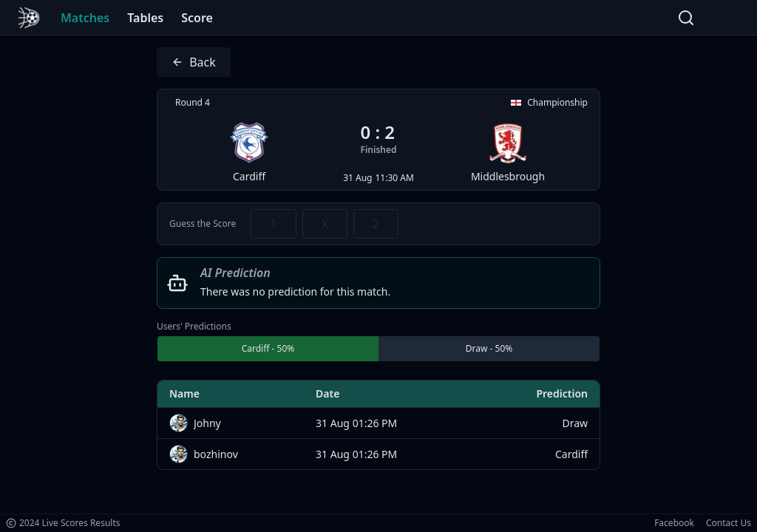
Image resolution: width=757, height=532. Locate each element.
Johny (207, 423)
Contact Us (729, 523)
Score (197, 18)
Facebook (674, 523)
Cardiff (249, 153)
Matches (85, 18)
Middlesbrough (508, 153)
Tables (145, 18)
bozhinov (216, 454)
